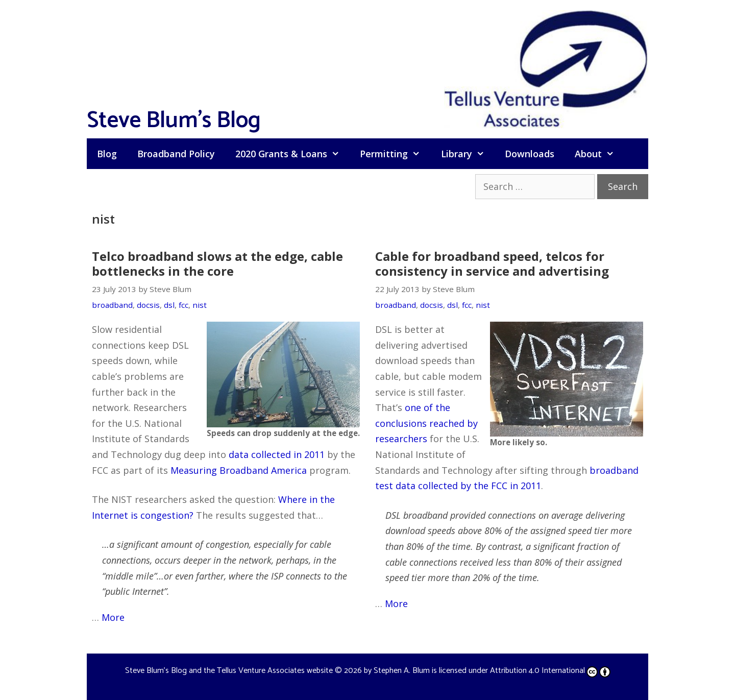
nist (200, 305)
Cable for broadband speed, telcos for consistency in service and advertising (492, 263)
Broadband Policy (176, 154)
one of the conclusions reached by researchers (426, 423)
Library (468, 154)
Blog (107, 154)
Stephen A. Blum (402, 671)
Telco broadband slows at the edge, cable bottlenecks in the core (217, 263)
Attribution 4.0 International (550, 671)
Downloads (530, 154)
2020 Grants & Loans (292, 154)
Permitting (395, 154)
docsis (148, 305)
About (599, 154)
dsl (169, 305)
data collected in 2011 (277, 454)
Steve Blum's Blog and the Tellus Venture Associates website (229, 671)
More (113, 617)
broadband (112, 305)
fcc (183, 305)
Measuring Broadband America (239, 470)
